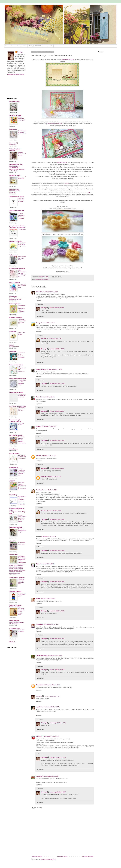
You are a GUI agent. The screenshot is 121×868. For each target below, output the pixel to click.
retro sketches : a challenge (18, 406)
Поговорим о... (22, 229)
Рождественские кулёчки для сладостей (22, 132)
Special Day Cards (15, 175)
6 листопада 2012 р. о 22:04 (51, 736)
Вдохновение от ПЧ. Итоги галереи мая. (22, 244)
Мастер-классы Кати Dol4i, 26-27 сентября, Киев (21, 472)
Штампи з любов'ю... (16, 241)
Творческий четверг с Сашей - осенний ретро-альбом (22, 440)
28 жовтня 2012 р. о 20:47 (48, 599)
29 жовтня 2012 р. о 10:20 (55, 656)
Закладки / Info (48, 46)
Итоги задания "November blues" (22, 258)
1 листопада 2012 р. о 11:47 (53, 696)
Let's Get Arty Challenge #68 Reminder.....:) (22, 457)
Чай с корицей (14, 255)
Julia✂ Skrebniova (42, 656)
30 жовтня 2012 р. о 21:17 (53, 685)
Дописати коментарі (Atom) (49, 859)
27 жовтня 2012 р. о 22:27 (49, 536)
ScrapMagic (13, 351)
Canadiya (42, 277)
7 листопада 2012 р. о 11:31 (58, 723)
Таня (38, 564)
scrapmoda (13, 331)
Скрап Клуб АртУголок (16, 392)
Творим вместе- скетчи (16, 197)
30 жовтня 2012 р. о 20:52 (57, 639)
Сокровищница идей (16, 527)
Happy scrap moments (16, 365)
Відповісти (39, 300)
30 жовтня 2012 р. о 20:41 (57, 308)
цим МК (67, 183)
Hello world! (13, 145)
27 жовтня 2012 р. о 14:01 (48, 323)
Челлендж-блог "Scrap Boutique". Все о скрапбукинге (16, 166)
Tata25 (38, 599)
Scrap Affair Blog (14, 102)
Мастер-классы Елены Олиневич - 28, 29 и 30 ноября (22, 518)
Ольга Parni (40, 624)
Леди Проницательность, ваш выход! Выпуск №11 (22, 273)
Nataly (38, 323)
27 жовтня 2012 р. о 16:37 (49, 426)
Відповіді (41, 304)
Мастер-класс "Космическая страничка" (22, 396)
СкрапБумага (13, 449)
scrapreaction (13, 555)
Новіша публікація (37, 856)
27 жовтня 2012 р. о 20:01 (54, 511)
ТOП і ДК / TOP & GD (35, 46)
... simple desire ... (15, 628)
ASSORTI (12, 481)
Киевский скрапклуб (16, 318)
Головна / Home (10, 46)
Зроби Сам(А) (14, 143)
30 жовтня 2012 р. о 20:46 (57, 441)
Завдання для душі (68, 59)
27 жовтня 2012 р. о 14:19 (54, 369)
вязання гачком (39, 279)
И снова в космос (14, 347)
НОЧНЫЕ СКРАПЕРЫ (16, 435)
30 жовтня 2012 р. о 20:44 (57, 411)
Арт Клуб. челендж (15, 115)
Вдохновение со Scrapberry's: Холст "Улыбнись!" (22, 308)
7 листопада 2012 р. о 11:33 (58, 758)
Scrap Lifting (13, 495)
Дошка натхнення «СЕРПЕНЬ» (22, 119)
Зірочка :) (39, 736)
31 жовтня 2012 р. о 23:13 (54, 476)
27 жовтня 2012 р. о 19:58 (49, 490)
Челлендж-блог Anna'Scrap (18, 379)
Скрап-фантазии (14, 621)
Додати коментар (37, 808)
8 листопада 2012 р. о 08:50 (50, 776)
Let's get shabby (14, 454)
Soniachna (39, 292)
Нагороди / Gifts (22, 46)
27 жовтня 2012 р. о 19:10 (49, 456)
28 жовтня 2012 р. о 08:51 (47, 564)
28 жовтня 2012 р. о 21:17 (51, 624)
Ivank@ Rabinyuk (41, 369)
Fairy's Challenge (15, 282)
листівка (46, 279)
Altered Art (13, 541)
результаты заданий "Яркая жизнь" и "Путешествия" (22, 486)
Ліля (38, 397)
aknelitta (39, 426)
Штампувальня (14, 189)
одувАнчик (40, 707)
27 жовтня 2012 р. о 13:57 (50, 292)
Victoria (38, 456)
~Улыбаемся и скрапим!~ (17, 578)
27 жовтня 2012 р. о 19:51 (54, 339)
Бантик (12, 345)
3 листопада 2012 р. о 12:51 (52, 707)
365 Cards (12, 642)
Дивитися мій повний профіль (16, 75)
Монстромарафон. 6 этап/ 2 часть (22, 286)
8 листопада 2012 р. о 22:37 (58, 792)
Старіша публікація (88, 856)
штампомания (14, 467)
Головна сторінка (62, 856)
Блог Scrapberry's (15, 304)
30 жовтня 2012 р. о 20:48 (57, 519)
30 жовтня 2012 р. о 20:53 (57, 670)
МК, (89, 193)
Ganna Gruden (40, 685)
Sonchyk (44, 339)
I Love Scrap (13, 296)
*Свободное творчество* (17, 269)
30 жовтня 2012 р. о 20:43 (57, 349)
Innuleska (39, 776)
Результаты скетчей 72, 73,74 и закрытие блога (21, 611)
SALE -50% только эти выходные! (21, 200)
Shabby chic (13, 129)
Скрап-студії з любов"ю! (55, 124)
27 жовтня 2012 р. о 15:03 (47, 397)
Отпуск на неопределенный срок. (22, 530)
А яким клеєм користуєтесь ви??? (22, 595)
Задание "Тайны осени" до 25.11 (22, 154)
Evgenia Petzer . (62, 162)
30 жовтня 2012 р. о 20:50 (57, 582)
